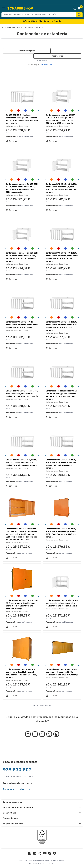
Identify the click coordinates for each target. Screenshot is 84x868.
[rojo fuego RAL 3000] (19, 111)
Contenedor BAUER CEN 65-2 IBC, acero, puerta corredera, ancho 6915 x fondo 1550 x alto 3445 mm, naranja (61, 464)
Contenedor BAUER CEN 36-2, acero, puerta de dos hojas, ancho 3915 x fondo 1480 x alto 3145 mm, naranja (62, 603)
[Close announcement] (81, 22)
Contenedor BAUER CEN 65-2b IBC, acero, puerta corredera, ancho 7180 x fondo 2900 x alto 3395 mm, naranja (61, 326)
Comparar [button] (11, 141)
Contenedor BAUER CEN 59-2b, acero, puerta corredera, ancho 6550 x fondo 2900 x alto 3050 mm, (22, 325)
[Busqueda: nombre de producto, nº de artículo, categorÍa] (40, 15)
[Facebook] (30, 854)
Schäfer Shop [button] (9, 813)
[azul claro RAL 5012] (25, 111)
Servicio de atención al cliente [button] (18, 808)
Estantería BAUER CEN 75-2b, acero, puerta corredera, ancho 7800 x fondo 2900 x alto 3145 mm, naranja (22, 394)
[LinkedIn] (35, 854)
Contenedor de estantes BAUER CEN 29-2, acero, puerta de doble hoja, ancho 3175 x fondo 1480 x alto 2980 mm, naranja (22, 605)
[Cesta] (80, 9)
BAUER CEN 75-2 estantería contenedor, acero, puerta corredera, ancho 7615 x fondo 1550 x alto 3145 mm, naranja (22, 119)
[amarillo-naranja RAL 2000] (12, 111)
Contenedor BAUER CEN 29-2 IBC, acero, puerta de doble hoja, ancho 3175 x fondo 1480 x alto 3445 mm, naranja (61, 533)
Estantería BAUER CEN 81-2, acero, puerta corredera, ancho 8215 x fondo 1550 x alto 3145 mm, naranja (21, 463)
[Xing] (40, 854)
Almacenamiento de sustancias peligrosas (24, 28)
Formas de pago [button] (11, 818)
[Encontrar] (79, 15)
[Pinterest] (55, 854)
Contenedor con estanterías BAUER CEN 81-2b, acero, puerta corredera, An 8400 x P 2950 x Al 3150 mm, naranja (61, 395)
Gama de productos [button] (12, 802)
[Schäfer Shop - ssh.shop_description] (21, 9)
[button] (3, 8)
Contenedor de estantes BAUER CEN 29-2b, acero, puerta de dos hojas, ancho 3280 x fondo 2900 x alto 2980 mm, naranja (22, 188)
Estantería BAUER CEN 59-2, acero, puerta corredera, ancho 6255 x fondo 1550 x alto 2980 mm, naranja (62, 672)
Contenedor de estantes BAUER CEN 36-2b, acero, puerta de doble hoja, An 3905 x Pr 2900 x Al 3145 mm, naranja (22, 257)
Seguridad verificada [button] (13, 824)
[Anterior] (6, 111)
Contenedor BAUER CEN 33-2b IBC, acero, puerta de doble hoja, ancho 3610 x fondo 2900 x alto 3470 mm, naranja (62, 188)
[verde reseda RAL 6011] (33, 111)
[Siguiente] (38, 111)
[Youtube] (45, 854)
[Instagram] (50, 854)
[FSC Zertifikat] (42, 838)
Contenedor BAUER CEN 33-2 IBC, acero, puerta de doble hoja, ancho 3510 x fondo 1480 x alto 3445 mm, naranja (21, 674)
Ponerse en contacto (15, 790)
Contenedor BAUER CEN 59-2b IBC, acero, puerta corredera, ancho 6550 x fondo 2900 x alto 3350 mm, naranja (62, 257)
